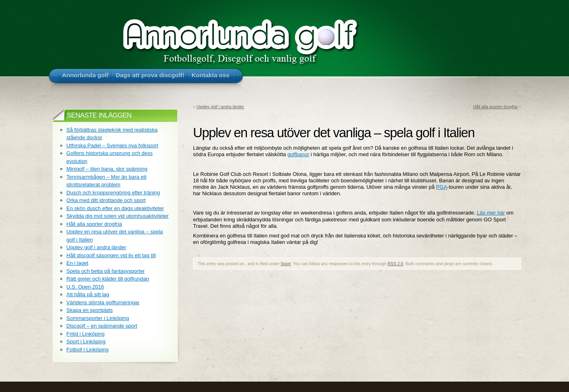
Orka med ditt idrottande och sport (106, 200)
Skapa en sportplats (90, 310)
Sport (286, 264)
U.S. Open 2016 (85, 287)
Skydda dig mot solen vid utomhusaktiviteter (118, 216)
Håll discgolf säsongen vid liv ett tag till (111, 255)
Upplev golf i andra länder (220, 107)
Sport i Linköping (86, 341)
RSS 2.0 (396, 264)
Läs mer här (491, 213)
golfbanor (298, 154)
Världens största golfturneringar (103, 302)
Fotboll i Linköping (88, 350)
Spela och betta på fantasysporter (106, 271)
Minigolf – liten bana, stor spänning (107, 169)
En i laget (77, 263)
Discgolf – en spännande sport (102, 326)
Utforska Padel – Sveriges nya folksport (112, 145)
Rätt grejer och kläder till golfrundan (108, 279)
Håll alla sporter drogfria (495, 107)
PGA (441, 187)
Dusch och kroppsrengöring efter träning (113, 193)
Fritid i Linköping (86, 334)
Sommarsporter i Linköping (98, 318)
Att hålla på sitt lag (88, 294)
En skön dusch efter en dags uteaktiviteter (115, 208)
